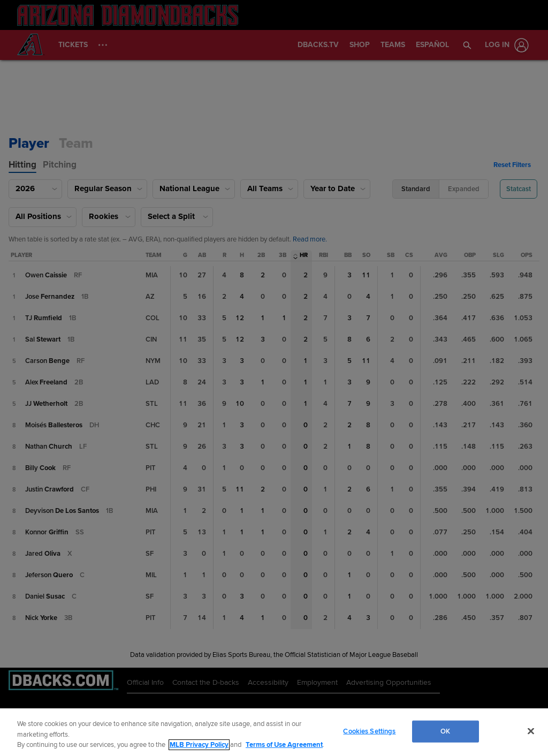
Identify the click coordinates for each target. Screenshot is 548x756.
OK (445, 731)
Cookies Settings (369, 731)
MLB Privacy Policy (199, 745)
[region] (274, 732)
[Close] (531, 731)
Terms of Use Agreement (284, 745)
